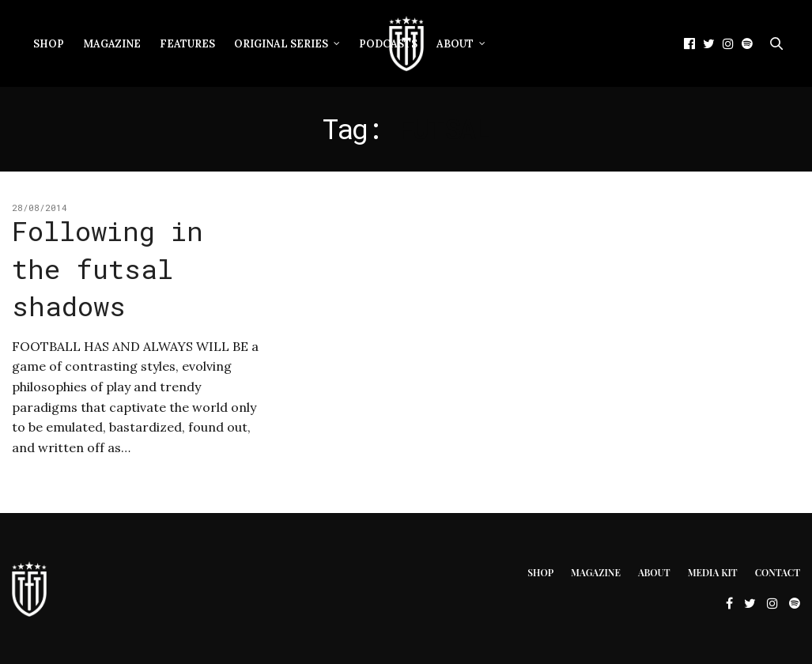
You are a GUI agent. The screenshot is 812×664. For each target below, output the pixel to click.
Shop (49, 44)
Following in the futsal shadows (108, 268)
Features (187, 44)
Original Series (281, 44)
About (455, 44)
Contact (778, 572)
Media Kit (713, 572)
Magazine (112, 44)
